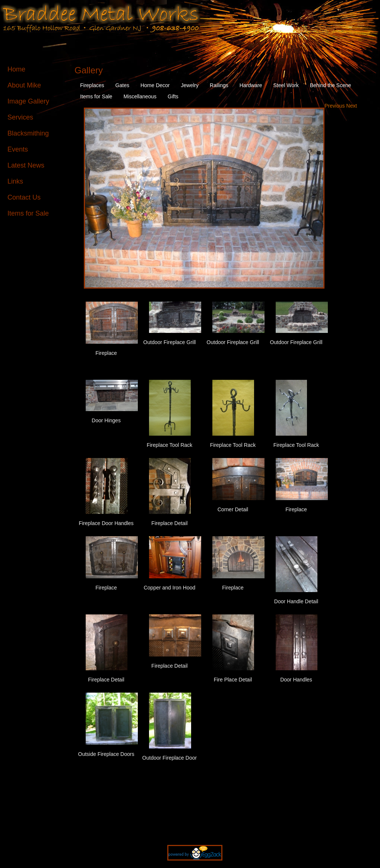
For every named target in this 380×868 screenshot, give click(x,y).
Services (20, 117)
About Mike (24, 85)
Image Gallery (28, 101)
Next (351, 106)
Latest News (26, 165)
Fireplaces (92, 85)
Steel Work (286, 85)
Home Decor (155, 85)
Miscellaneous (140, 96)
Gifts (173, 96)
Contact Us (24, 197)
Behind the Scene (331, 85)
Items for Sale (28, 213)
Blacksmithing (28, 133)
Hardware (251, 85)
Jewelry (190, 85)
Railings (219, 85)
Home (16, 69)
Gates (122, 85)
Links (15, 181)
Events (18, 149)
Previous (335, 106)
